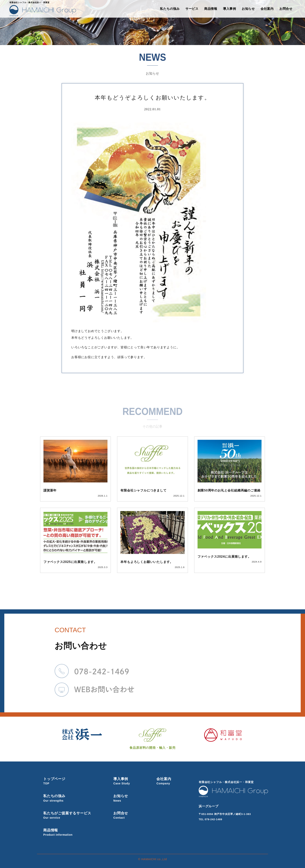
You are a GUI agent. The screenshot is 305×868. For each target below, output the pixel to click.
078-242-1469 (213, 819)
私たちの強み (170, 9)
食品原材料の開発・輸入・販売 (152, 739)
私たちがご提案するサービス (72, 815)
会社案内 (267, 9)
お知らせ (248, 9)
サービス (192, 9)
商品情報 (211, 9)
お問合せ (286, 9)
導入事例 (230, 9)
